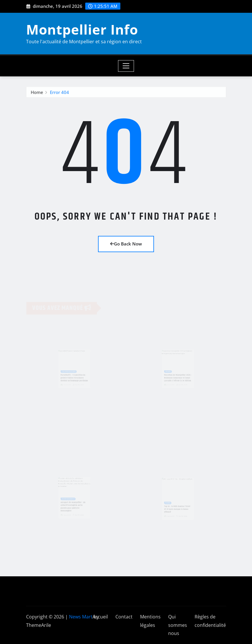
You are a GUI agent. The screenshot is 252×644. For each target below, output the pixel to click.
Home (37, 93)
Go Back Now (126, 244)
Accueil (100, 617)
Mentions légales (150, 621)
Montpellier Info (82, 29)
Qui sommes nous (178, 625)
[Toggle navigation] (126, 66)
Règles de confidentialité (210, 621)
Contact (124, 617)
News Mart (81, 617)
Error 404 (59, 93)
